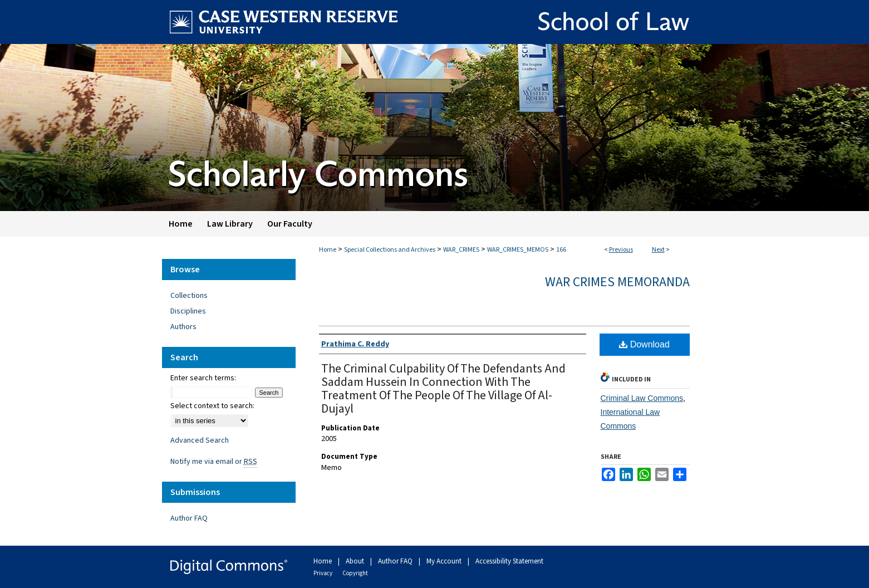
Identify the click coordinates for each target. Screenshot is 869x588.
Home (328, 250)
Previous (621, 250)
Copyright (355, 573)
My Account (445, 561)
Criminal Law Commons (642, 398)
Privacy (323, 573)
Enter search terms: (203, 378)
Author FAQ (189, 518)
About (356, 561)
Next (658, 250)
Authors (183, 327)
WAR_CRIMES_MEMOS (518, 250)
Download (644, 344)
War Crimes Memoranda (617, 282)
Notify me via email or (214, 462)
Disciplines (188, 311)
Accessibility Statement (509, 561)
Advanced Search (200, 440)
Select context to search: (212, 406)
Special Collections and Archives (390, 250)
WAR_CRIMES (461, 250)
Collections (189, 296)
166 (561, 250)
